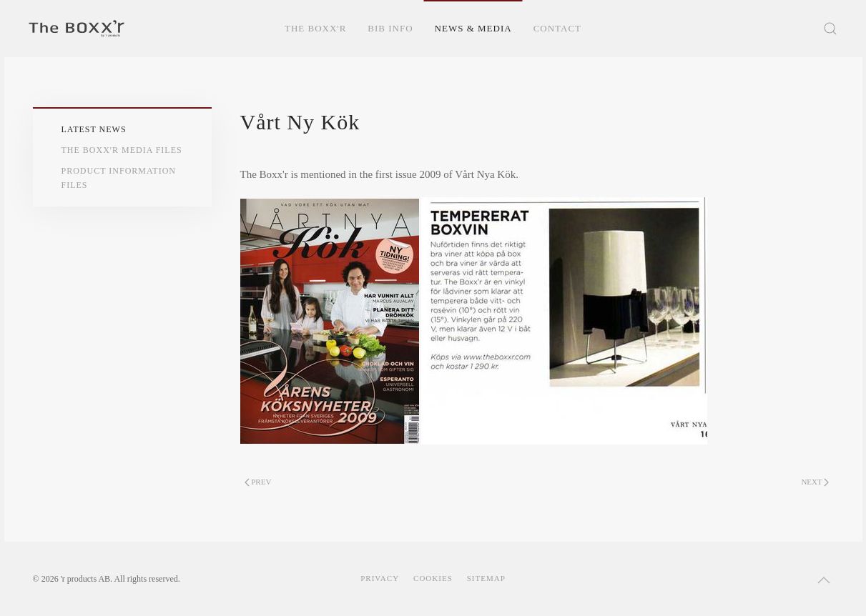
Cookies (433, 578)
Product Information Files (119, 178)
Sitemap (486, 578)
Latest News (94, 129)
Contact (557, 28)
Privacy (380, 578)
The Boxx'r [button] (315, 28)
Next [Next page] (815, 482)
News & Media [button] (473, 28)
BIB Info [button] (390, 28)
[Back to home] (77, 29)
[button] (830, 29)
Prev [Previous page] (258, 482)
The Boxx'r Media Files (122, 150)
